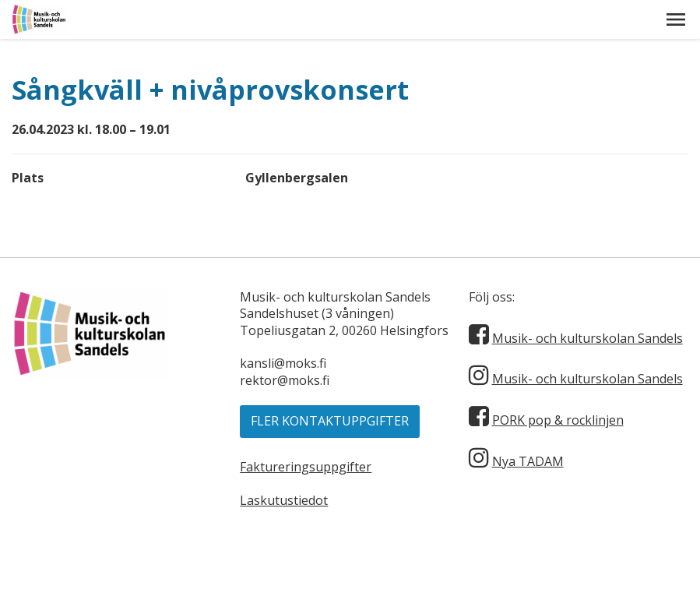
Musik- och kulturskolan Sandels (587, 338)
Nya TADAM (528, 461)
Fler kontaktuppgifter (330, 421)
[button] (676, 19)
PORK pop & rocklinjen (558, 420)
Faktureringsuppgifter (306, 467)
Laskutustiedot (284, 500)
